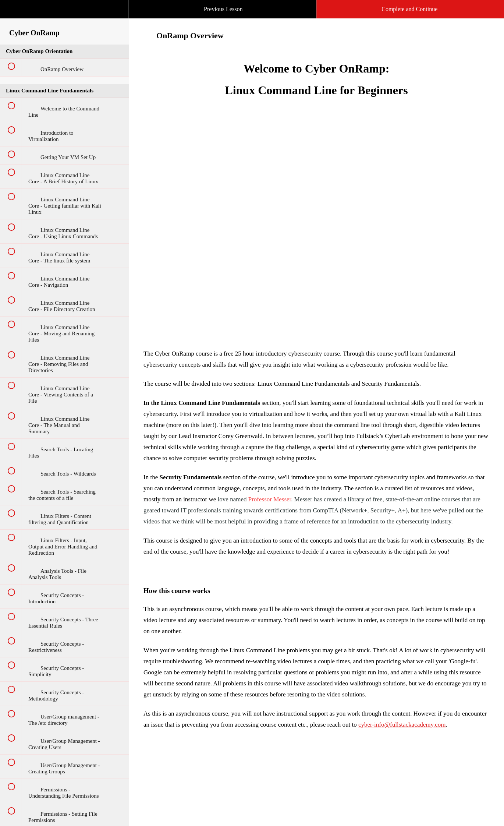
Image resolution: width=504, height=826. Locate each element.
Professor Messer (270, 499)
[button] (116, 4)
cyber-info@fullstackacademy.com (402, 725)
